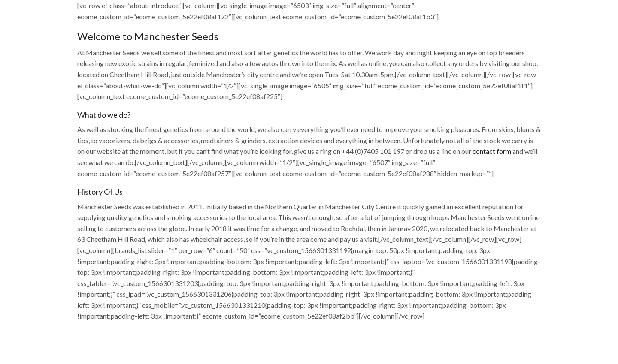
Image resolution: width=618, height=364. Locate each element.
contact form (492, 151)
